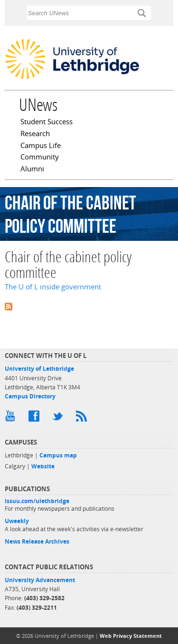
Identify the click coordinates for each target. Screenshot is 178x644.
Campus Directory (30, 396)
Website (43, 466)
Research (35, 134)
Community (40, 158)
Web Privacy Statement (131, 636)
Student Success (47, 122)
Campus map (58, 455)
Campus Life (41, 146)
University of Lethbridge (39, 369)
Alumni (32, 169)
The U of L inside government (53, 287)
